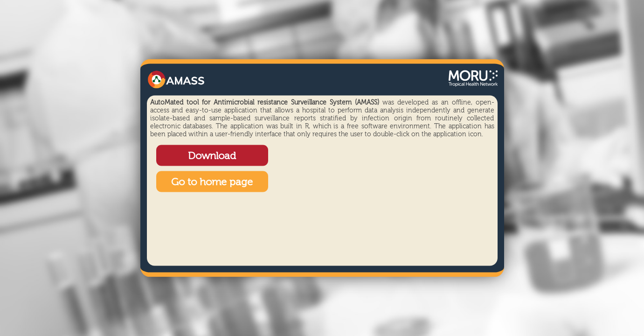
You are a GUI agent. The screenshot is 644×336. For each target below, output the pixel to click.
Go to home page (212, 182)
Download (212, 156)
